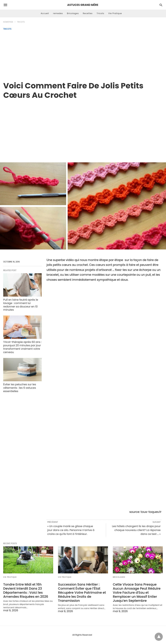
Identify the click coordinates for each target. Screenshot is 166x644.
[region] (83, 127)
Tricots (100, 13)
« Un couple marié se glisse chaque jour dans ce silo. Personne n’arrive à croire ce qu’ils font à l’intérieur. (71, 530)
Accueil (45, 13)
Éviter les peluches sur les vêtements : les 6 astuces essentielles (20, 388)
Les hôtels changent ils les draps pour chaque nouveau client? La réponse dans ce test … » (136, 530)
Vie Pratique (115, 13)
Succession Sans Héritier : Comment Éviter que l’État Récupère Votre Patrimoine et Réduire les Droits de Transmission (82, 593)
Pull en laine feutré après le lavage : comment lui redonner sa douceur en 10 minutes (21, 305)
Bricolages (73, 13)
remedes (58, 13)
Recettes (88, 13)
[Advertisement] (83, 54)
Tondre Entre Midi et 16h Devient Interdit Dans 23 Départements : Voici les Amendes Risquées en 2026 (26, 590)
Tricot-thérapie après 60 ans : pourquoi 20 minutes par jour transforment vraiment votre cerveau (22, 347)
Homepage (8, 22)
